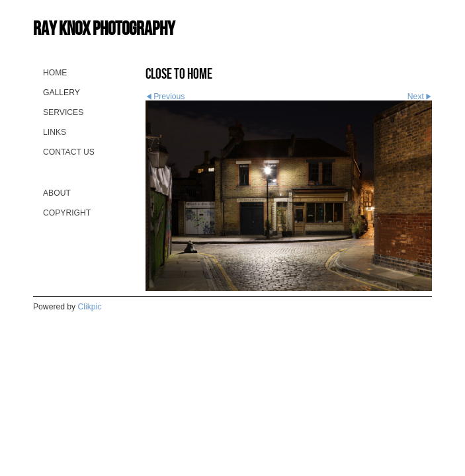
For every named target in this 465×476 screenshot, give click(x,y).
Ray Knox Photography (104, 28)
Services (63, 112)
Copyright (67, 213)
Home (55, 73)
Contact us (69, 152)
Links (55, 132)
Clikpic (90, 307)
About (57, 193)
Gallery (62, 93)
